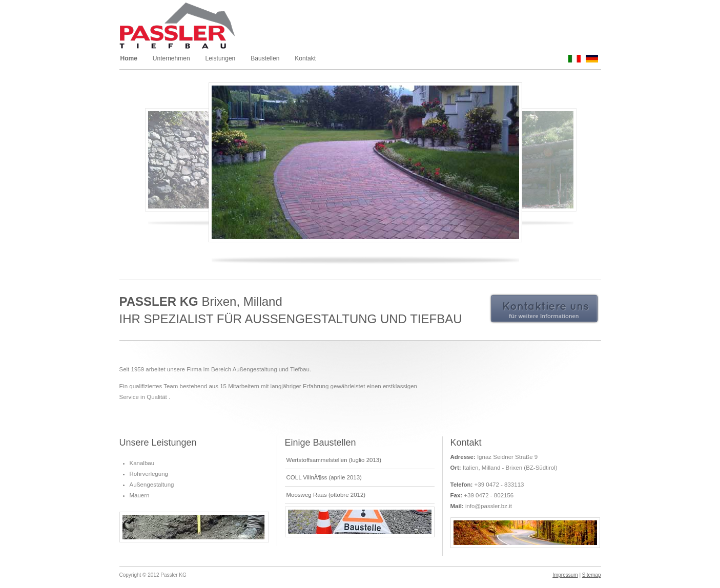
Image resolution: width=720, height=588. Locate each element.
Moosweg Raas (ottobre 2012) (326, 495)
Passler (188, 27)
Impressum (565, 575)
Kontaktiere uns (544, 309)
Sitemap (592, 575)
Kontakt (305, 58)
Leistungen (221, 58)
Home (129, 58)
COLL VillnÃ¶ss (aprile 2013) (324, 477)
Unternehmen (171, 58)
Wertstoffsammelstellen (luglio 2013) (334, 460)
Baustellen (265, 58)
